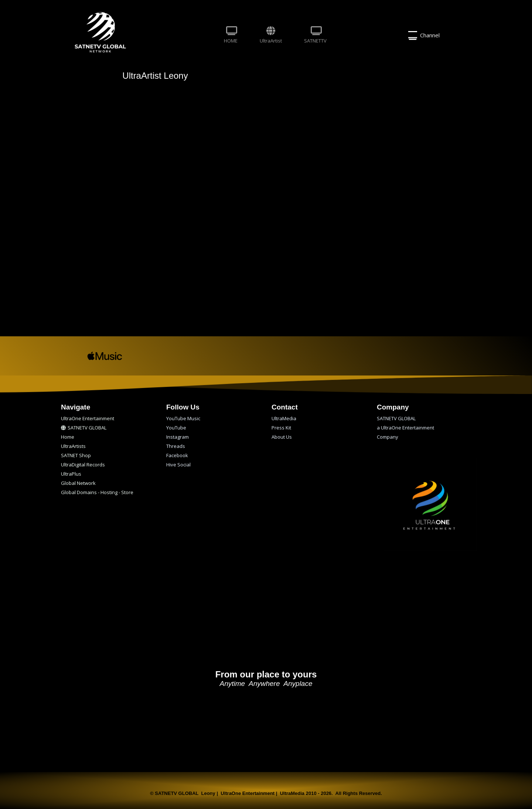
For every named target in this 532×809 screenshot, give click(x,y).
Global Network (78, 483)
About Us (282, 437)
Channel (424, 35)
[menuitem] (231, 35)
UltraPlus (71, 474)
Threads (176, 446)
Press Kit (281, 428)
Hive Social (178, 465)
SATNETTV (315, 35)
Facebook (177, 455)
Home (68, 437)
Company (388, 437)
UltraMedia (284, 418)
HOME (231, 35)
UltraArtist (271, 35)
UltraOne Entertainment (88, 418)
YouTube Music (183, 418)
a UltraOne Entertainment (405, 428)
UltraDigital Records (83, 465)
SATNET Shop (76, 455)
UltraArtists (73, 446)
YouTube (176, 428)
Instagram (178, 437)
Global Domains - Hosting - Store (97, 492)
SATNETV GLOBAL (84, 428)
